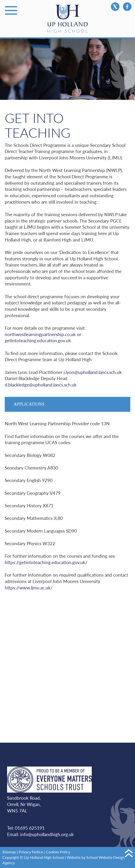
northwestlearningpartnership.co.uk (40, 334)
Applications (29, 404)
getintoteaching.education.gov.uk (38, 340)
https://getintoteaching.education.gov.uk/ (46, 562)
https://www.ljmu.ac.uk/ (29, 588)
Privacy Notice (31, 852)
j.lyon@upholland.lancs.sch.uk (93, 372)
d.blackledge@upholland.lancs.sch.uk (41, 385)
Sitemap (9, 852)
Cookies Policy (58, 852)
